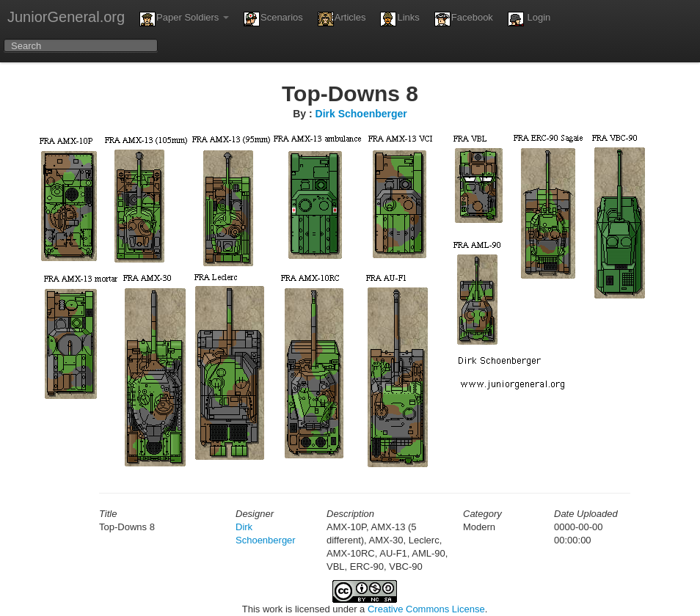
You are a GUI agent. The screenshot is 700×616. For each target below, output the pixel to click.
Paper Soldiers (184, 19)
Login (529, 19)
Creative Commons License (426, 609)
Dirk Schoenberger (361, 114)
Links (400, 19)
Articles (342, 19)
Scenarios (273, 19)
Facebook (464, 19)
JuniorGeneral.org (66, 17)
